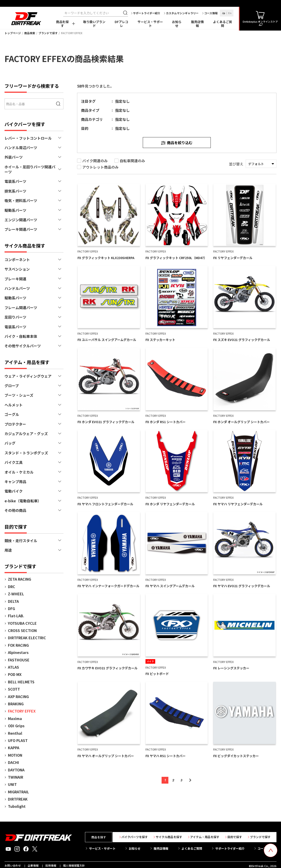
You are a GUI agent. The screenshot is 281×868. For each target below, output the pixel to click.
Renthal (15, 733)
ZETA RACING (19, 579)
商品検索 (30, 33)
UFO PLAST (18, 740)
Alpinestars (18, 652)
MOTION (15, 755)
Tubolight (17, 806)
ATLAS (13, 667)
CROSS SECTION (22, 630)
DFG (11, 608)
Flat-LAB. (16, 616)
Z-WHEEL (16, 594)
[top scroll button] (271, 850)
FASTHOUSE (19, 660)
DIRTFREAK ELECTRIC (27, 638)
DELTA (13, 601)
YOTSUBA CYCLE (22, 623)
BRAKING (16, 704)
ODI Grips (16, 726)
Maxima (15, 718)
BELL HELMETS (21, 682)
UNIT (12, 784)
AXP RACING (18, 696)
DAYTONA (16, 770)
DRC (12, 587)
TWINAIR (16, 777)
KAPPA (14, 748)
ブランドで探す (48, 33)
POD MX (15, 674)
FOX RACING (18, 645)
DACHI (13, 762)
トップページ (13, 33)
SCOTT (14, 689)
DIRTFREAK (18, 799)
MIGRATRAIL (18, 792)
